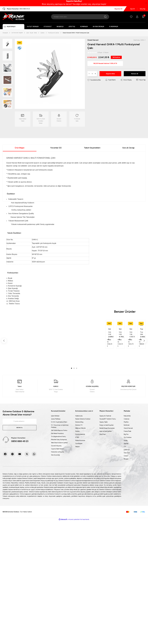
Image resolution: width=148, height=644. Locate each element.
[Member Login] (137, 17)
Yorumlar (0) (56, 148)
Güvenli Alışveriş (56, 446)
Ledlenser (127, 450)
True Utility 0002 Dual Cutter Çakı (142, 333)
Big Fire (126, 434)
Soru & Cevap (128, 148)
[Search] (80, 17)
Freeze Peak (127, 431)
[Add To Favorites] (94, 80)
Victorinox (110, 329)
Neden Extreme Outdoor (83, 419)
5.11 (125, 447)
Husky (126, 440)
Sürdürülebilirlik (80, 434)
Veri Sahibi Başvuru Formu (59, 430)
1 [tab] (72, 368)
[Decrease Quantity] (89, 74)
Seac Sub (127, 453)
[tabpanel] (110, 334)
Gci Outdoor (128, 437)
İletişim (78, 447)
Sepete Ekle (110, 74)
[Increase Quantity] (95, 74)
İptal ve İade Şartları (106, 431)
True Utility (142, 329)
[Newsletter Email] (20, 421)
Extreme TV (79, 425)
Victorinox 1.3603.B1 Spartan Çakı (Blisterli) (131, 333)
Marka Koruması (80, 440)
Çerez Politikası (56, 419)
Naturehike (127, 416)
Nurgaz (126, 459)
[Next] (144, 341)
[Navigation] (13, 27)
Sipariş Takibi (104, 422)
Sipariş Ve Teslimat (105, 416)
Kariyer (77, 431)
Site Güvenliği (55, 455)
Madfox (126, 422)
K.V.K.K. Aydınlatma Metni (59, 422)
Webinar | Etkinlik (80, 428)
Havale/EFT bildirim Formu (108, 419)
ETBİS (77, 437)
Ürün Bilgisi (20, 148)
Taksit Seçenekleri (92, 148)
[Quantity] (92, 74)
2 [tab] (74, 368)
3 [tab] (77, 368)
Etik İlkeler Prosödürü (57, 433)
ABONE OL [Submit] (20, 428)
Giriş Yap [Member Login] (143, 9)
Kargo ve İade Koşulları (107, 425)
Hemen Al (135, 74)
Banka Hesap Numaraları (107, 428)
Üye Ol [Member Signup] (132, 9)
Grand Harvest (128, 428)
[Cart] (143, 17)
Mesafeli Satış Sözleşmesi (59, 440)
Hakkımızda (79, 416)
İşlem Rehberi (55, 416)
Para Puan (103, 434)
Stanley (126, 444)
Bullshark (127, 425)
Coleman (127, 419)
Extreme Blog (79, 422)
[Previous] (4, 341)
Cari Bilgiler (79, 444)
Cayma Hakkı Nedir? (57, 449)
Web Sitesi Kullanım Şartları (59, 443)
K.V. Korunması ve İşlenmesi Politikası (60, 426)
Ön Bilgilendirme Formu (58, 437)
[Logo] (13, 17)
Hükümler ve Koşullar (58, 452)
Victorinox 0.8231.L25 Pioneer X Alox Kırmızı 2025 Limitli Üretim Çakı (120, 333)
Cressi (126, 456)
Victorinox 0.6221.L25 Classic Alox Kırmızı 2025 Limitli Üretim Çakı (110, 333)
